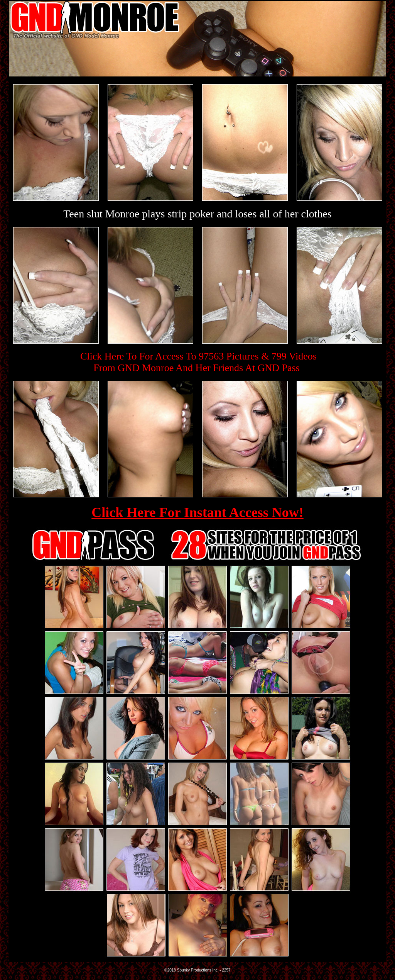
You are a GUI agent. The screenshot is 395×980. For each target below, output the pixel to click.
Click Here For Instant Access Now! (197, 512)
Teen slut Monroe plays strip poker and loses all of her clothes (197, 214)
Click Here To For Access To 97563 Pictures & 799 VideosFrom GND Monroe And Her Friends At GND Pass (198, 362)
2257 (226, 970)
